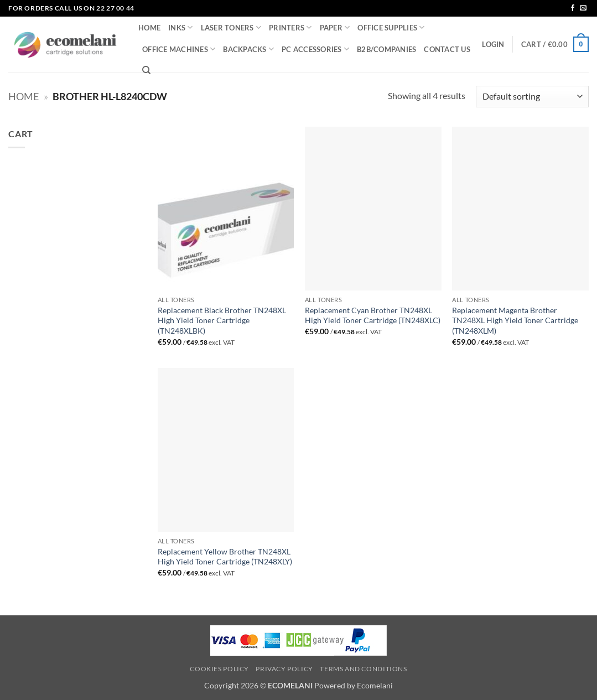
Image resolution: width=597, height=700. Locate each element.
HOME (149, 28)
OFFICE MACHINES (179, 49)
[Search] (146, 70)
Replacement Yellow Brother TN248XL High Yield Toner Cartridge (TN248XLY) (225, 557)
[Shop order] (532, 97)
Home (24, 96)
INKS (180, 27)
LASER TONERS (231, 27)
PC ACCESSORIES (315, 49)
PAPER (335, 27)
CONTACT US (447, 49)
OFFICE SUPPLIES (391, 27)
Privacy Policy (284, 669)
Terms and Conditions (363, 669)
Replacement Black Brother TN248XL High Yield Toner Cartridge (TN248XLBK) (222, 320)
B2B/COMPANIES (386, 49)
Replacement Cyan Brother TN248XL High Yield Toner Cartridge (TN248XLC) (373, 315)
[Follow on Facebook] (573, 8)
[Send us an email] (583, 8)
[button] (493, 44)
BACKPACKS (248, 49)
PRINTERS (290, 27)
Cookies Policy (219, 669)
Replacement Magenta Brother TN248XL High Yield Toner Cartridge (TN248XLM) (515, 320)
